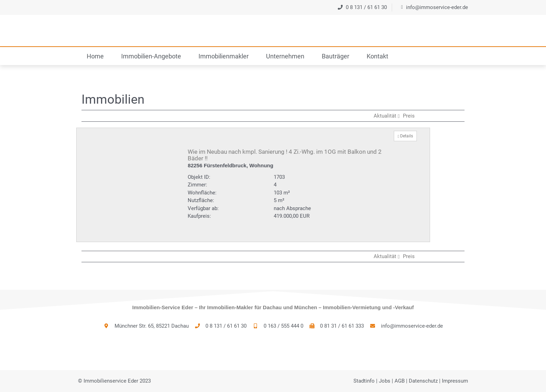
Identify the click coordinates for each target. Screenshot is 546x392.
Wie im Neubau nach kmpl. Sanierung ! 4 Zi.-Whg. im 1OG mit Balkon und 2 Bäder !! (285, 155)
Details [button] (405, 136)
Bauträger (336, 56)
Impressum (455, 381)
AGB (400, 381)
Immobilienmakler (224, 56)
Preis (409, 116)
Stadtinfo (364, 381)
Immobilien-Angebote (151, 56)
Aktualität (387, 116)
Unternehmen (285, 56)
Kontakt (377, 56)
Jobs (385, 381)
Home (95, 56)
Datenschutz (423, 381)
